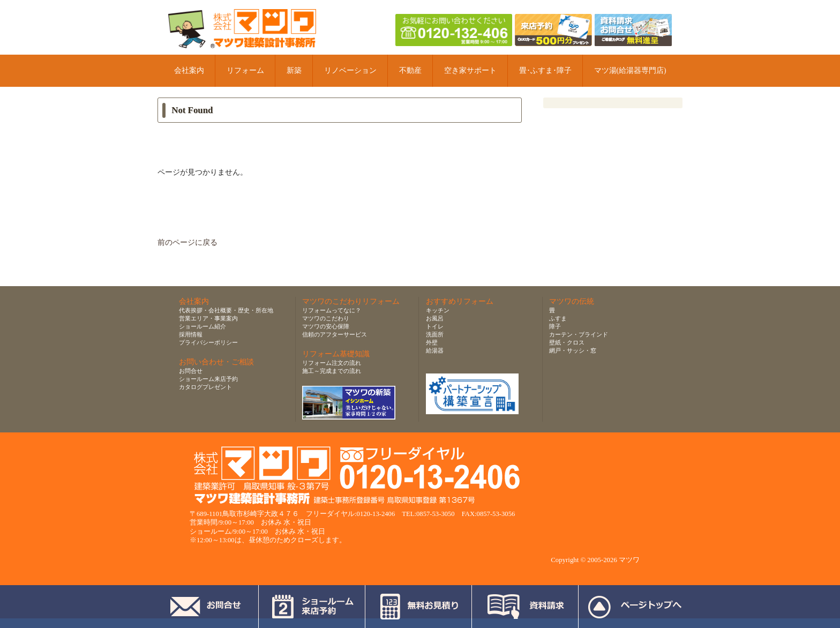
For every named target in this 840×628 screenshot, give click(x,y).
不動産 (410, 70)
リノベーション (350, 70)
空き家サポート (470, 70)
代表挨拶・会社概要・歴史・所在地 (226, 310)
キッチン (438, 310)
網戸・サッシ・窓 (573, 350)
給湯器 (435, 350)
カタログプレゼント (205, 387)
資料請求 (525, 607)
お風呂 (435, 318)
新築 (294, 70)
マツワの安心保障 (326, 326)
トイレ (435, 326)
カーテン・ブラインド (579, 334)
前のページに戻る (187, 242)
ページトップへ (635, 607)
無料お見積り (419, 607)
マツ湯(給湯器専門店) (630, 70)
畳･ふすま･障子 (545, 70)
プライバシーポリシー (208, 342)
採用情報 (191, 334)
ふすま (558, 318)
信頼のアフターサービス (335, 334)
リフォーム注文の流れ (332, 363)
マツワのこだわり (326, 318)
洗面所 (435, 334)
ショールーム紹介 (202, 326)
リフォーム (245, 70)
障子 (555, 326)
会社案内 (189, 70)
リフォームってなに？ (332, 310)
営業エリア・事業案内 (208, 318)
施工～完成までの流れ (332, 371)
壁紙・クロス (567, 342)
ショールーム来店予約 (208, 379)
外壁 (432, 342)
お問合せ (191, 371)
